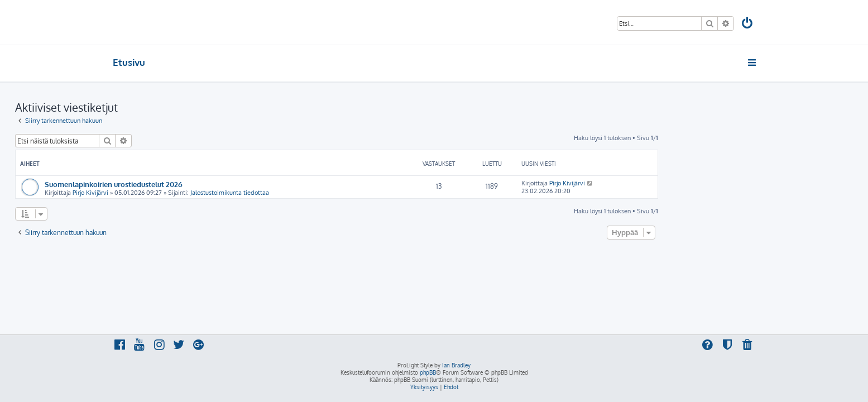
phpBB (428, 372)
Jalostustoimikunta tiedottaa (327, 193)
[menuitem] (747, 24)
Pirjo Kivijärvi (188, 193)
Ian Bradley (456, 365)
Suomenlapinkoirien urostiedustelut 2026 (211, 184)
